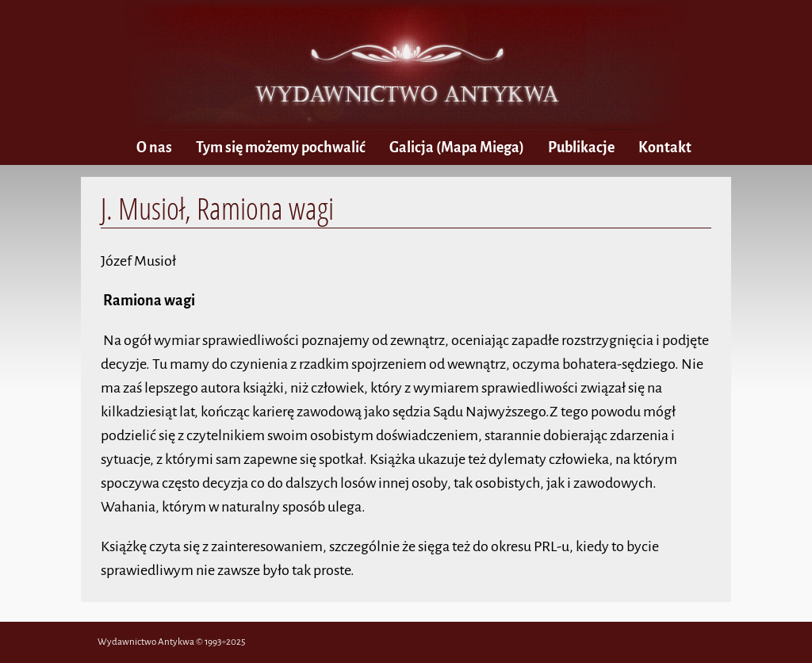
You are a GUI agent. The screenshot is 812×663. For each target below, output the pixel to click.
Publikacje (581, 148)
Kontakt (665, 148)
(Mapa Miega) (457, 148)
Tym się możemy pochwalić (281, 148)
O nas (154, 148)
